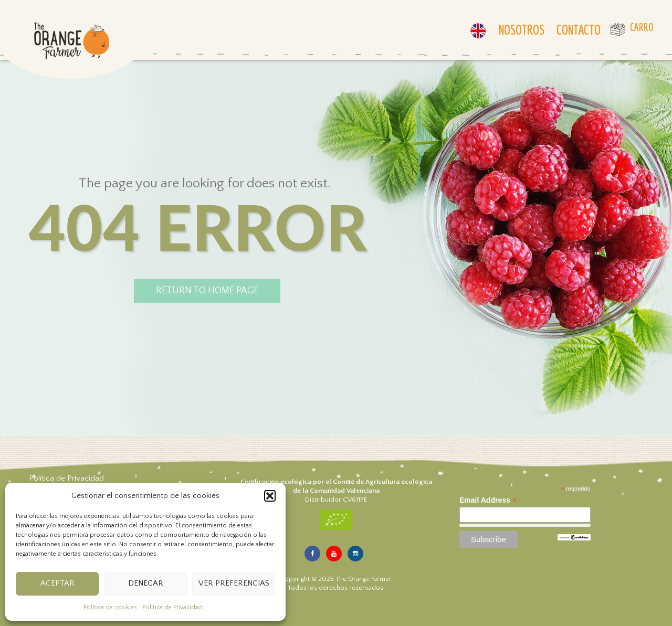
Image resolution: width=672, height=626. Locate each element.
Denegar (146, 583)
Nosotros (522, 30)
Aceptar (57, 583)
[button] (270, 496)
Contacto (579, 30)
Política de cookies (110, 607)
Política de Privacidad (172, 607)
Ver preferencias (234, 583)
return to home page (207, 291)
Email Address (488, 500)
